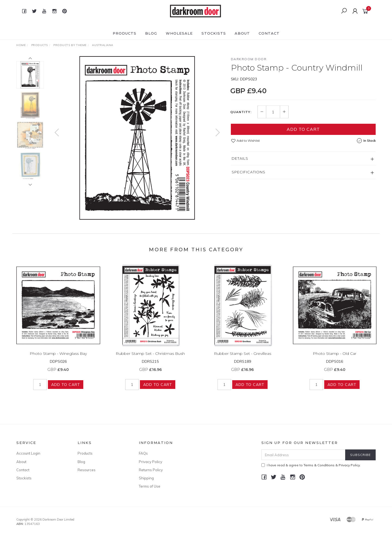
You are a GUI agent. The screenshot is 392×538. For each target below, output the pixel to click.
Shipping (146, 478)
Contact (269, 33)
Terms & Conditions (319, 465)
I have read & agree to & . (311, 465)
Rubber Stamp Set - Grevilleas (243, 358)
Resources (87, 470)
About (242, 33)
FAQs (143, 453)
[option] (137, 138)
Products (125, 33)
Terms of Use (150, 486)
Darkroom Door (249, 59)
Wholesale (179, 33)
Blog (151, 33)
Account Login (28, 453)
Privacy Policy (151, 462)
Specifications (249, 172)
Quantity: (241, 112)
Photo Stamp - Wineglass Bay (58, 358)
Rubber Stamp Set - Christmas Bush (150, 358)
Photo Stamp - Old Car (335, 358)
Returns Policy (151, 470)
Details (240, 158)
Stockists (214, 33)
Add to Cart (303, 129)
